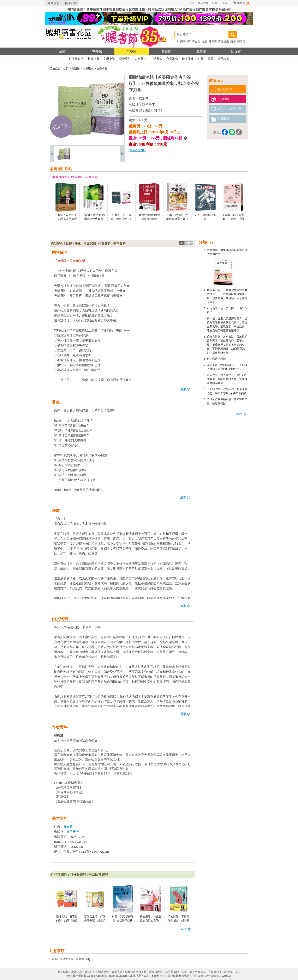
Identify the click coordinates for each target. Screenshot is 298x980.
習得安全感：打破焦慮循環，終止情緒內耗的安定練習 (95, 920)
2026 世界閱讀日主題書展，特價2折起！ (76, 177)
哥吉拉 (196, 41)
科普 (201, 59)
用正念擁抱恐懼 (216, 359)
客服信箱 (200, 972)
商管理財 (125, 59)
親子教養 (223, 59)
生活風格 (156, 59)
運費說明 (54, 3)
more (241, 414)
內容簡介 (57, 243)
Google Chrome (96, 976)
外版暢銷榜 (76, 59)
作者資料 (105, 243)
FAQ (88, 959)
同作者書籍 (59, 874)
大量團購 (117, 972)
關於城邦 (63, 972)
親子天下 (149, 105)
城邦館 (97, 51)
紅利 (215, 3)
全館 (62, 51)
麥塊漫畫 (223, 41)
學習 (210, 59)
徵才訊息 (77, 972)
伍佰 (233, 41)
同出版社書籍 (98, 874)
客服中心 (187, 972)
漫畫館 (201, 51)
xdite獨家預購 (183, 41)
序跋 (78, 243)
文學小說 (109, 59)
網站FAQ (90, 972)
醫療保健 (188, 59)
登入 (192, 3)
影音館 (236, 51)
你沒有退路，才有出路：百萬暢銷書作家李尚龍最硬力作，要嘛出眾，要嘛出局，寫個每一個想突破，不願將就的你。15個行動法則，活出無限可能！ (227, 345)
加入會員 (203, 3)
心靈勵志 (172, 59)
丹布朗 (213, 41)
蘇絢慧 (144, 99)
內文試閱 (90, 243)
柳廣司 (241, 41)
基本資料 (119, 243)
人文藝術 (141, 59)
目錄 (69, 243)
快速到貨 (71, 3)
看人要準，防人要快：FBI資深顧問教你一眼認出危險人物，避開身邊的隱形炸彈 (227, 379)
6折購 (224, 3)
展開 (185, 389)
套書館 (166, 51)
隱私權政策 (156, 972)
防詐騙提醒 (172, 972)
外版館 (132, 51)
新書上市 (93, 59)
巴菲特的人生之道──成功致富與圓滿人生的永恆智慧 (65, 219)
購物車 (244, 3)
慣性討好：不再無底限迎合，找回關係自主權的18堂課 (178, 920)
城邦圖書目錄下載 (136, 972)
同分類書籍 (78, 874)
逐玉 (204, 41)
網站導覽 (103, 972)
